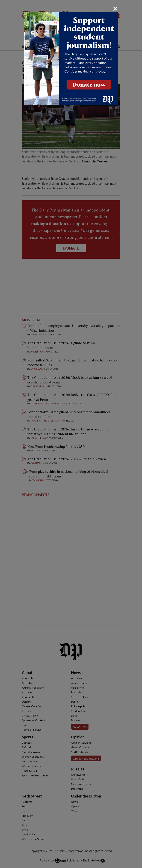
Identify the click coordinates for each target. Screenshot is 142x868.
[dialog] (71, 434)
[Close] (115, 9)
